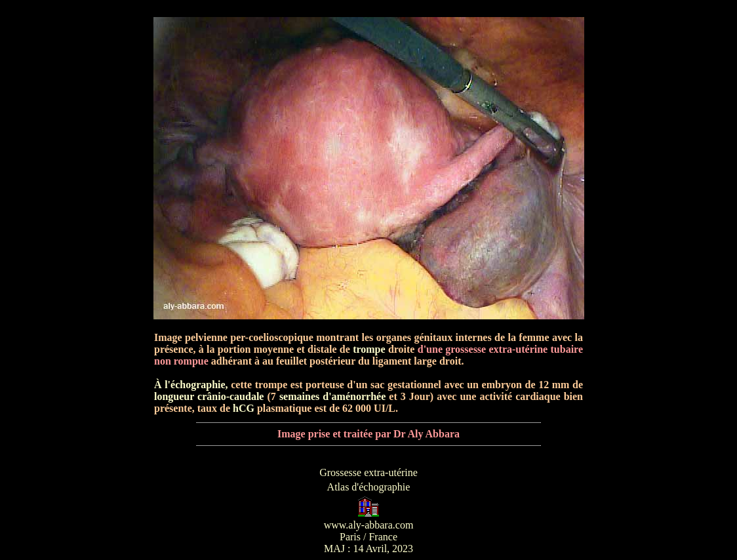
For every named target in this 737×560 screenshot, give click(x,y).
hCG (244, 408)
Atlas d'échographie (369, 487)
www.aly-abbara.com (369, 525)
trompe (369, 349)
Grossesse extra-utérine (368, 472)
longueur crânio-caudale (209, 396)
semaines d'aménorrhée (332, 396)
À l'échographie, (191, 385)
